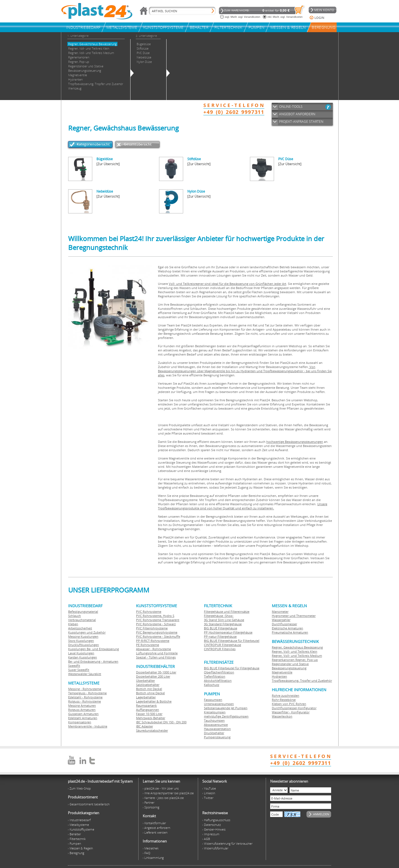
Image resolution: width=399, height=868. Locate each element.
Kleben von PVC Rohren (289, 704)
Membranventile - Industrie (88, 726)
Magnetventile (282, 672)
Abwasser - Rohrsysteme (154, 649)
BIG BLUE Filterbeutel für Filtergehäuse (232, 668)
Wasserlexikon (282, 716)
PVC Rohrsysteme (149, 612)
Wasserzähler (281, 620)
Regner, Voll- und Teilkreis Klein (295, 651)
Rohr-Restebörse (284, 700)
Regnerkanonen (283, 660)
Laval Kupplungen (81, 653)
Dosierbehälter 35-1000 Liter (156, 672)
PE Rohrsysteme (148, 645)
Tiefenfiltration (215, 676)
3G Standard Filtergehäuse (223, 624)
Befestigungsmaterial (83, 612)
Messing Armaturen (82, 705)
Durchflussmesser (284, 624)
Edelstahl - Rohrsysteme (85, 697)
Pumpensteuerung (217, 737)
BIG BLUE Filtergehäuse (221, 628)
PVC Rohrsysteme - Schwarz (156, 624)
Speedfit (74, 666)
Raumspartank (146, 705)
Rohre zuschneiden (286, 695)
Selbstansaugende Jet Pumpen (226, 708)
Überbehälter (145, 681)
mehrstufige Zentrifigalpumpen (226, 716)
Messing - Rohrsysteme (85, 689)
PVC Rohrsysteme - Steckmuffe (158, 636)
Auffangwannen (148, 710)
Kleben (73, 624)
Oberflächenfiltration (219, 672)
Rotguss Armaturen (82, 710)
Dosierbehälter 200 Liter (153, 676)
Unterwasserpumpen (219, 704)
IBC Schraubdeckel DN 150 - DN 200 (161, 722)
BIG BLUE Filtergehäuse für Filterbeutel (232, 641)
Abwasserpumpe (216, 725)
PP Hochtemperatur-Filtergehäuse (228, 632)
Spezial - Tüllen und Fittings (156, 657)
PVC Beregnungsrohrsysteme (157, 632)
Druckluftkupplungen (84, 645)
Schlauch (75, 616)
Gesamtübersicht (138, 144)
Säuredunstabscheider (152, 730)
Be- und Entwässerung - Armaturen (93, 661)
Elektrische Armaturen (287, 628)
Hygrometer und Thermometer (294, 616)
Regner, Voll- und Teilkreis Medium (297, 656)
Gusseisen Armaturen (83, 714)
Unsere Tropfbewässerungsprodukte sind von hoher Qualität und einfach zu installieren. (243, 506)
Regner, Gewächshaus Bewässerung (297, 647)
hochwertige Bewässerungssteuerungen (295, 442)
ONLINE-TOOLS (291, 107)
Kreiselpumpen (215, 712)
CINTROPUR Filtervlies (220, 649)
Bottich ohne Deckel (150, 693)
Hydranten (279, 676)
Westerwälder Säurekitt (85, 674)
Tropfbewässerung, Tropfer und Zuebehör (302, 681)
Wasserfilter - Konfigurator (291, 712)
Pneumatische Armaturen (290, 632)
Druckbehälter (214, 733)
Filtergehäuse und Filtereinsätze (227, 612)
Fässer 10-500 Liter (149, 714)
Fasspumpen (213, 700)
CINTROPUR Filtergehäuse (222, 645)
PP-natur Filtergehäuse (220, 636)
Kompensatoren (80, 722)
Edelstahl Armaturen (83, 718)
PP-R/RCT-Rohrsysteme (153, 641)
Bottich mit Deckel (149, 689)
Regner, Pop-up (306, 660)
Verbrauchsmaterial (82, 620)
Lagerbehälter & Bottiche (154, 701)
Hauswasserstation (217, 729)
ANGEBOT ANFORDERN (297, 114)
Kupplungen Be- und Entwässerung (94, 649)
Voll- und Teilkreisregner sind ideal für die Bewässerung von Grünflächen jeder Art (227, 284)
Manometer (280, 612)
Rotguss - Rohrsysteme (85, 701)
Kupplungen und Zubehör (87, 632)
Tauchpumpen (214, 720)
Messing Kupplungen (83, 636)
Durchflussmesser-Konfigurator (294, 708)
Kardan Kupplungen (83, 657)
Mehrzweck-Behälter (151, 718)
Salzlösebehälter (148, 685)
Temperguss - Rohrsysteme (87, 693)
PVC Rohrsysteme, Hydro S (155, 616)
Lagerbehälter (146, 697)
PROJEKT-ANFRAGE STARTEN (301, 122)
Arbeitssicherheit (80, 628)
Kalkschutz (212, 685)
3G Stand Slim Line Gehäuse (224, 620)
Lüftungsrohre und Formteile (157, 653)
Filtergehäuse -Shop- (219, 616)
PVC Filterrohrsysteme (152, 628)
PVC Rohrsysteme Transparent (158, 620)
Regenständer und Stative (290, 664)
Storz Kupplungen (81, 641)
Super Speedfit (79, 670)
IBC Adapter (144, 726)
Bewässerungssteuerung (289, 668)
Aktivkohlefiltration (218, 681)
